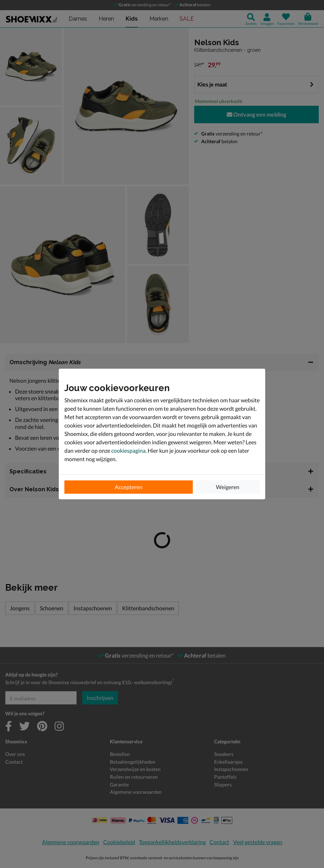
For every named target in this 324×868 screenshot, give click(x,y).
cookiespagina (128, 450)
